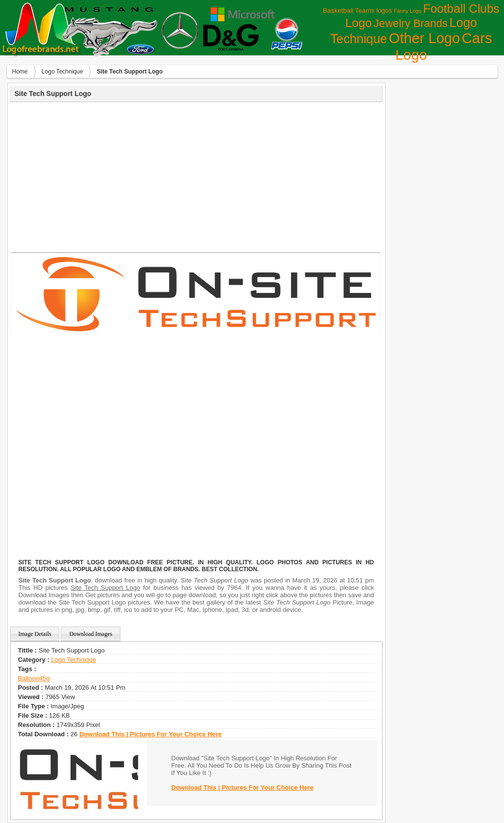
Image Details (35, 634)
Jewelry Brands (411, 23)
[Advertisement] (196, 176)
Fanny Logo (408, 11)
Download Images (91, 634)
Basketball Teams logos (357, 11)
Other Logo (424, 38)
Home (20, 72)
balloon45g (34, 678)
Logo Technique (62, 72)
